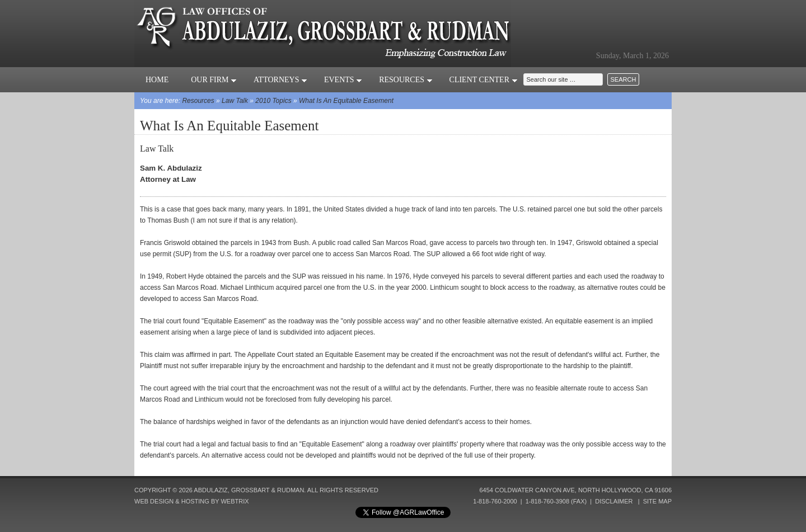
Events (343, 80)
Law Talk (235, 101)
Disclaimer (614, 501)
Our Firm (214, 80)
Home (157, 80)
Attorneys (280, 80)
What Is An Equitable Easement (346, 101)
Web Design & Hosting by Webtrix (192, 501)
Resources (406, 80)
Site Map (657, 501)
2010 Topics (273, 101)
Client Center (484, 80)
